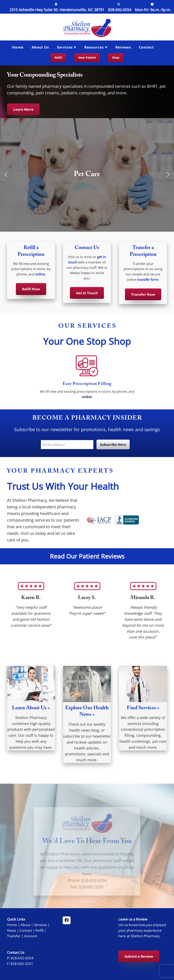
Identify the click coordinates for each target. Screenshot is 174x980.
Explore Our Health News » (87, 712)
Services (40, 925)
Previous (6, 175)
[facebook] (67, 920)
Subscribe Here (113, 444)
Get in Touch (87, 293)
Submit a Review (139, 956)
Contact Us (87, 248)
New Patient (87, 58)
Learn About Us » (31, 709)
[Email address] (67, 445)
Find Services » (143, 709)
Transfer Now (143, 294)
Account (31, 936)
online (87, 397)
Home (18, 47)
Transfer (14, 936)
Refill (58, 58)
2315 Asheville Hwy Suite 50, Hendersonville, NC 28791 (57, 10)
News (12, 930)
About (25, 925)
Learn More (23, 109)
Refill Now (31, 289)
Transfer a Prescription (143, 252)
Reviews (123, 47)
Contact (146, 47)
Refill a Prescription (31, 252)
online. (40, 274)
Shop (116, 58)
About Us (40, 47)
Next (168, 175)
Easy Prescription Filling (87, 384)
